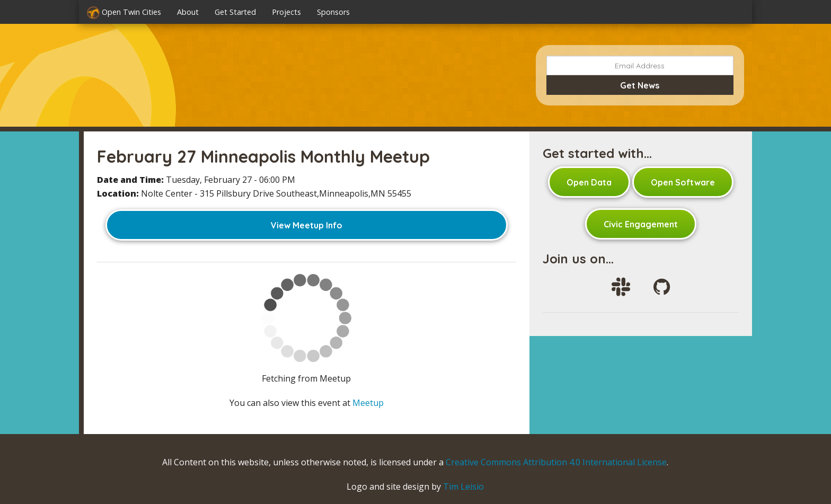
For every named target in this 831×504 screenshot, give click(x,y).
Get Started (235, 12)
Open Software (683, 182)
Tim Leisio (463, 487)
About (188, 12)
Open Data (589, 182)
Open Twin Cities (124, 13)
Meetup (368, 403)
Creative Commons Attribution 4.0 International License (556, 462)
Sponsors (333, 12)
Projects (286, 12)
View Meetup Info (307, 225)
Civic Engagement (641, 224)
